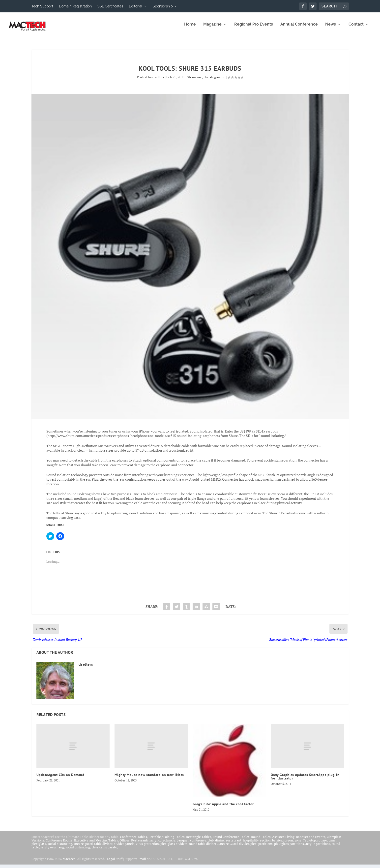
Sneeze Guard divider (234, 847)
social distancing (60, 847)
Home (190, 28)
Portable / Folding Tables (167, 840)
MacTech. (70, 862)
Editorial (136, 6)
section (265, 844)
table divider (103, 847)
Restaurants (140, 844)
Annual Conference (299, 28)
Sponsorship (163, 6)
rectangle (168, 844)
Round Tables (261, 840)
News (331, 28)
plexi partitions (262, 847)
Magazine (212, 28)
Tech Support (42, 6)
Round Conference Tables (231, 840)
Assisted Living (283, 840)
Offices (125, 844)
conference (198, 844)
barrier (277, 844)
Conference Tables (133, 840)
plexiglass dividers (174, 847)
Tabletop (309, 844)
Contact (356, 28)
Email (142, 862)
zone (298, 844)
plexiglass (39, 847)
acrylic (155, 844)
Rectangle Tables (199, 840)
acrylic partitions (318, 847)
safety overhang (52, 851)
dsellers (158, 80)
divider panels (124, 847)
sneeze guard (83, 847)
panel (333, 844)
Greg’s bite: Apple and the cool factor (223, 807)
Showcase (194, 80)
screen (288, 844)
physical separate (104, 851)
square (322, 844)
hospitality (251, 844)
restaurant (234, 844)
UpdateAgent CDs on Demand (60, 778)
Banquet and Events (311, 840)
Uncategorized (215, 80)
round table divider (203, 847)
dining (220, 844)
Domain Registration (75, 6)
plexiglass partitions (289, 847)
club (211, 844)
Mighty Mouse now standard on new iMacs (149, 778)
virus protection (147, 847)
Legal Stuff (115, 862)
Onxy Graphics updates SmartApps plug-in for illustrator (305, 780)
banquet (183, 844)
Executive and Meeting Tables (96, 844)
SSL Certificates (110, 6)
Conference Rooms (59, 844)
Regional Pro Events (254, 28)
